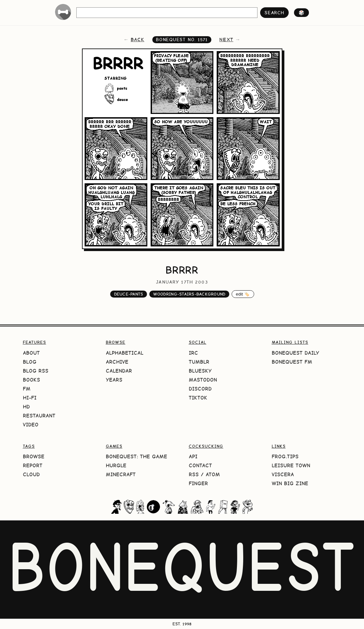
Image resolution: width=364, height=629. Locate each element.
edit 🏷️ (243, 294)
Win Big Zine (290, 483)
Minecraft (121, 474)
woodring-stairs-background (189, 294)
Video (31, 425)
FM (27, 389)
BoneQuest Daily (295, 353)
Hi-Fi (30, 398)
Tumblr (199, 362)
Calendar (119, 371)
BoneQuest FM (292, 362)
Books (32, 380)
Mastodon (203, 380)
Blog (30, 362)
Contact (200, 465)
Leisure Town (291, 465)
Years (114, 380)
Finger (198, 483)
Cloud (31, 474)
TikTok (198, 398)
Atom (213, 474)
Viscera (283, 474)
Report (33, 465)
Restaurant (39, 416)
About (31, 353)
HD (26, 407)
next (226, 40)
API (193, 456)
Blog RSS (36, 371)
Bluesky (200, 371)
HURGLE (116, 465)
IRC (193, 353)
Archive (117, 362)
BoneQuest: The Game (137, 456)
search (274, 13)
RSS (194, 474)
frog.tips (285, 456)
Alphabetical (125, 353)
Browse (34, 456)
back (138, 40)
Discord (200, 389)
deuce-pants (129, 294)
